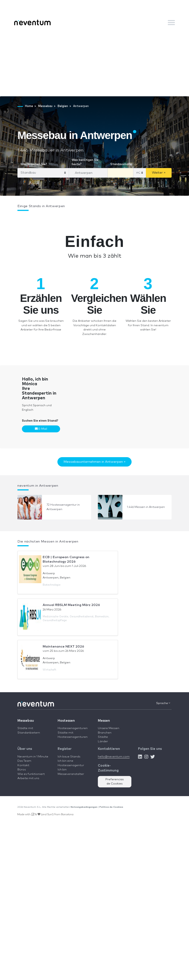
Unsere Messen (109, 728)
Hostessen (66, 721)
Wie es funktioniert (31, 774)
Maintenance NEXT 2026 (63, 647)
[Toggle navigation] (171, 23)
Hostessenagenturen (73, 728)
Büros (22, 770)
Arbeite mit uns (28, 778)
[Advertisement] (94, 63)
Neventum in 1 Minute (33, 757)
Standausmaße (121, 164)
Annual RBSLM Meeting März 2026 (71, 605)
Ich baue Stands (69, 757)
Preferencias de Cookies (115, 782)
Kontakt (23, 765)
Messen (104, 721)
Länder (103, 741)
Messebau (26, 721)
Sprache (163, 703)
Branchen (105, 733)
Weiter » (159, 173)
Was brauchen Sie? (34, 164)
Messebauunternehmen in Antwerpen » (94, 462)
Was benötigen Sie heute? (85, 162)
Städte (103, 737)
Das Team (24, 761)
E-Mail (41, 429)
